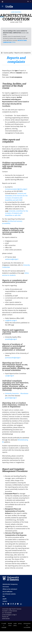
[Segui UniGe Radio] (21, 604)
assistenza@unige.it (12, 259)
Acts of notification (7, 592)
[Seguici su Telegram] (18, 604)
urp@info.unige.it (11, 321)
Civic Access (6, 587)
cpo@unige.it (10, 376)
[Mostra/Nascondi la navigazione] (3, 6)
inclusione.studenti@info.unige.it (16, 189)
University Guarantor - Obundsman (17, 393)
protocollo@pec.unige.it (9, 615)
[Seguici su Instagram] (11, 604)
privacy (20, 624)
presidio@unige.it (11, 339)
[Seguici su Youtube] (8, 604)
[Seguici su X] (6, 604)
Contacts (5, 601)
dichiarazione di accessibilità (27, 626)
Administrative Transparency (10, 584)
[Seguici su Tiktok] (15, 604)
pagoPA (4, 599)
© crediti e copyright (4, 626)
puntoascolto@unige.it (13, 358)
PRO (4, 596)
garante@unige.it (11, 398)
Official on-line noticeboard (10, 589)
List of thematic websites (9, 594)
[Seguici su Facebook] (13, 604)
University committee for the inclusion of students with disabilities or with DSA (17, 213)
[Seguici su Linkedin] (3, 604)
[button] (2, 1)
